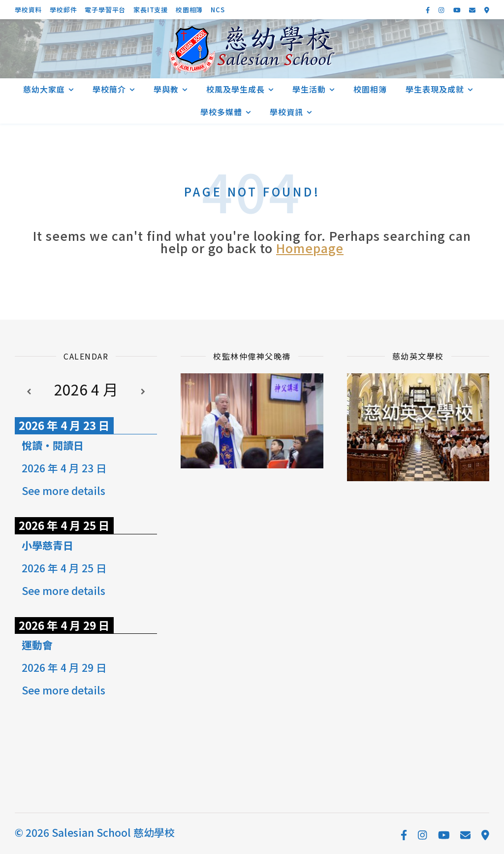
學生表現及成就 (435, 89)
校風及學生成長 (236, 89)
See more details (63, 491)
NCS (218, 10)
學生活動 (309, 89)
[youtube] (458, 10)
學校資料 (28, 10)
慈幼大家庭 (44, 89)
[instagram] (442, 10)
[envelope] (473, 10)
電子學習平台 (105, 10)
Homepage (310, 248)
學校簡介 (109, 89)
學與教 (166, 89)
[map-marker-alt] (487, 10)
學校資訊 (286, 112)
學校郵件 (63, 10)
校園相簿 (189, 10)
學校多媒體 (221, 112)
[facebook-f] (428, 10)
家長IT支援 (151, 10)
